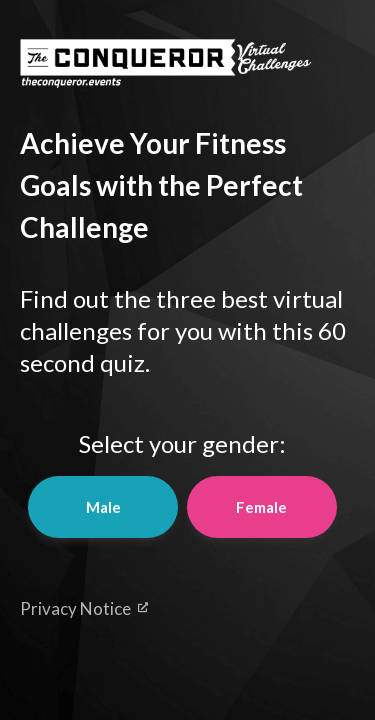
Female (261, 507)
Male (103, 507)
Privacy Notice (84, 608)
